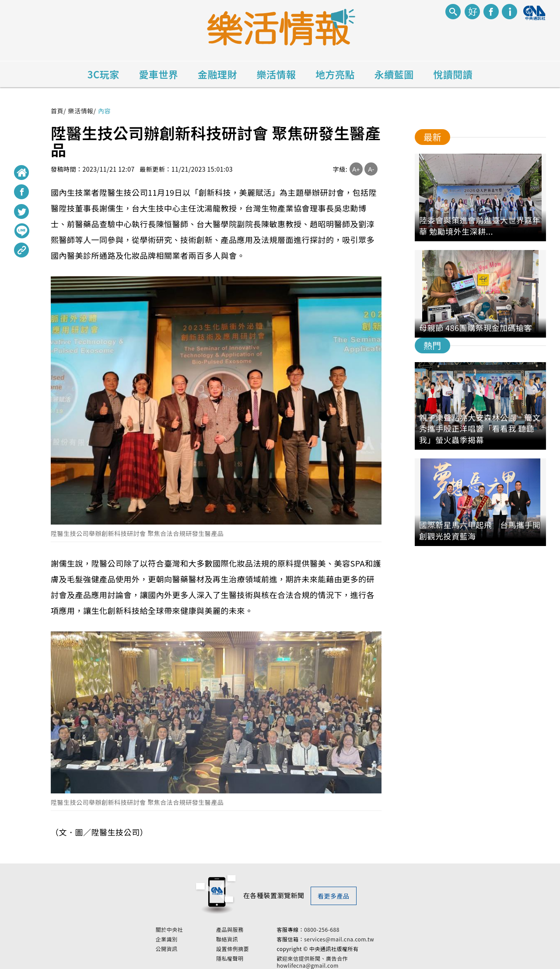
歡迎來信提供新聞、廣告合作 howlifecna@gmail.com (335, 961)
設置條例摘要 (256, 948)
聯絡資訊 (250, 938)
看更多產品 (334, 896)
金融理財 (217, 74)
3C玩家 (103, 74)
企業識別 (189, 938)
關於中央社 (192, 929)
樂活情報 (276, 74)
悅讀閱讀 (453, 74)
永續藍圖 (394, 74)
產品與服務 (253, 929)
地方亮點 (335, 74)
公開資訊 (189, 948)
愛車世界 (158, 74)
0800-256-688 (345, 928)
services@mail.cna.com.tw (362, 938)
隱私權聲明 (253, 958)
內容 (104, 111)
